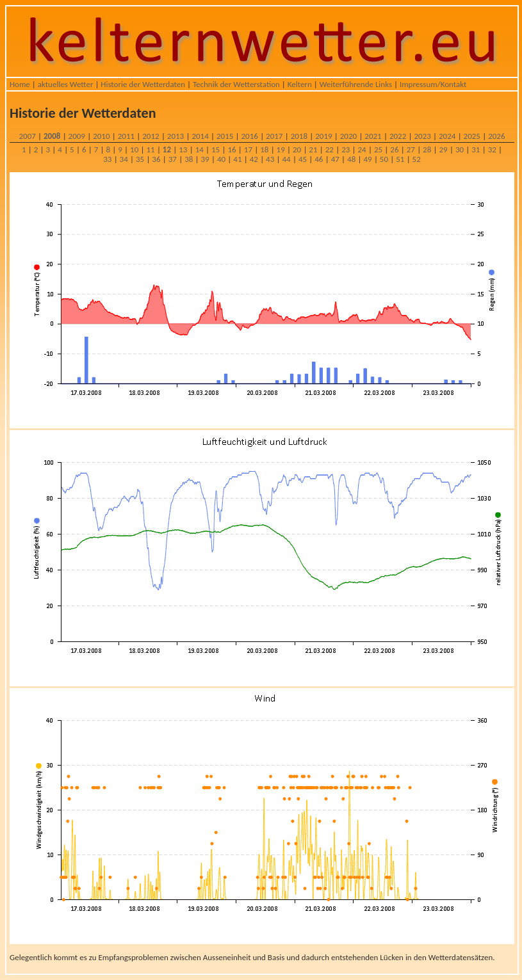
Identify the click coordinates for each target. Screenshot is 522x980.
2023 (422, 136)
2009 (77, 136)
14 (200, 149)
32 (492, 149)
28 (427, 149)
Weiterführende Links (356, 84)
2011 (126, 136)
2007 (27, 136)
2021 (373, 136)
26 (394, 149)
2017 (274, 136)
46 (319, 159)
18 (264, 149)
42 (254, 159)
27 (411, 149)
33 (107, 159)
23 (346, 149)
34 (124, 159)
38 (189, 159)
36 (156, 159)
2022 (398, 136)
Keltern (300, 84)
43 (270, 159)
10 (134, 149)
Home (20, 84)
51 (400, 159)
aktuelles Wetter (66, 84)
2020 (348, 136)
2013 (175, 136)
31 (476, 149)
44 (286, 159)
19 (281, 149)
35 (140, 159)
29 (443, 149)
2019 (323, 136)
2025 (472, 136)
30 (460, 149)
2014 (200, 136)
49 (367, 159)
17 (248, 149)
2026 (496, 136)
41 (237, 159)
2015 (225, 136)
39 (205, 159)
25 (378, 149)
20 (297, 149)
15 (216, 149)
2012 (151, 136)
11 (150, 149)
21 (313, 149)
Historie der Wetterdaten (143, 84)
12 (167, 149)
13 (183, 149)
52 (417, 159)
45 (303, 159)
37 (173, 159)
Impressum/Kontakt (433, 84)
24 (362, 149)
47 (335, 159)
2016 (250, 136)
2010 (101, 136)
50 (384, 159)
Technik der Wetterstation (236, 84)
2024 (447, 136)
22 (330, 149)
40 (221, 159)
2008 (52, 136)
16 (232, 149)
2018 (299, 136)
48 (351, 159)
